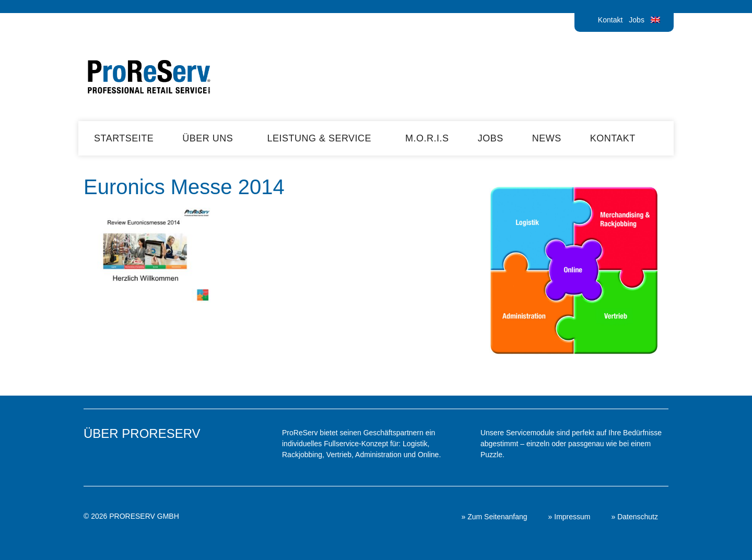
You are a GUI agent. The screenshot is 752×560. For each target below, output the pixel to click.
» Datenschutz (635, 517)
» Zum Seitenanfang (494, 517)
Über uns (210, 138)
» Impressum (569, 517)
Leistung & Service (322, 138)
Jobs (637, 20)
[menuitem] (655, 20)
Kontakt (610, 20)
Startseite (124, 138)
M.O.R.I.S (427, 138)
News (547, 138)
